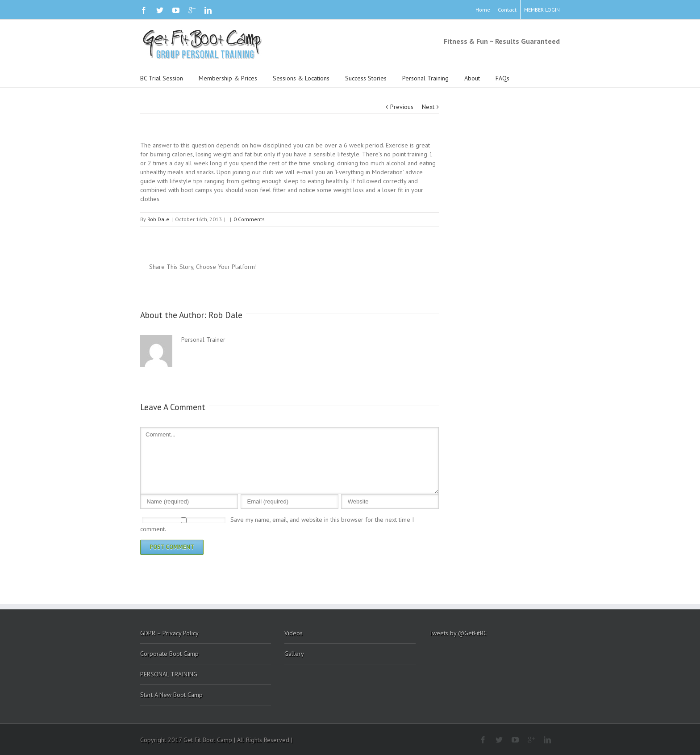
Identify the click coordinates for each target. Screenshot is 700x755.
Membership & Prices (228, 78)
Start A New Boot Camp (171, 695)
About (472, 78)
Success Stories (366, 78)
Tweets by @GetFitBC (458, 633)
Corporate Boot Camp (169, 654)
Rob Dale (158, 219)
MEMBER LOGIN (542, 10)
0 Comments (249, 219)
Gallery (294, 654)
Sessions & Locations (301, 78)
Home (483, 10)
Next (428, 107)
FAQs (502, 78)
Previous (402, 107)
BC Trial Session (162, 78)
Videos (294, 633)
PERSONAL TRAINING (169, 674)
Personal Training (425, 78)
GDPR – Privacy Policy (169, 633)
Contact (507, 10)
